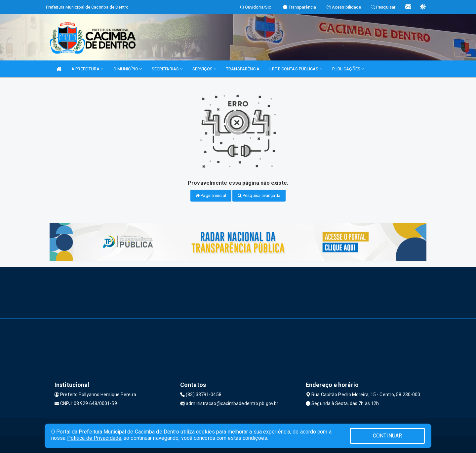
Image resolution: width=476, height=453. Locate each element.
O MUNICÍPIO (128, 69)
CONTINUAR (387, 436)
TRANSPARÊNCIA (243, 69)
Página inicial (211, 195)
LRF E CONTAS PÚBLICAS (296, 69)
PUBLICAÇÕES (348, 69)
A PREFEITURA (87, 69)
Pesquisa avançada (259, 195)
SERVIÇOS (204, 69)
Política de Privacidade (94, 438)
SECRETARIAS (167, 69)
